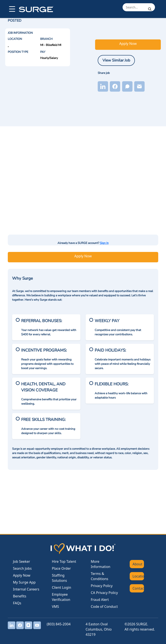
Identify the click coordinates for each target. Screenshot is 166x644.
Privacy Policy (102, 586)
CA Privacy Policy (104, 593)
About (137, 564)
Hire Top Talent (64, 561)
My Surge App (24, 582)
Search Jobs (22, 568)
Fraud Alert (100, 600)
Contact (138, 588)
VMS (55, 607)
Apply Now (128, 44)
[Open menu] (12, 9)
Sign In (104, 243)
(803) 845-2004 (59, 624)
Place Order (61, 568)
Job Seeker (22, 561)
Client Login (61, 587)
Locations (138, 576)
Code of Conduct (104, 607)
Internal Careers (26, 589)
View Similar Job (116, 60)
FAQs (17, 603)
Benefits (20, 596)
